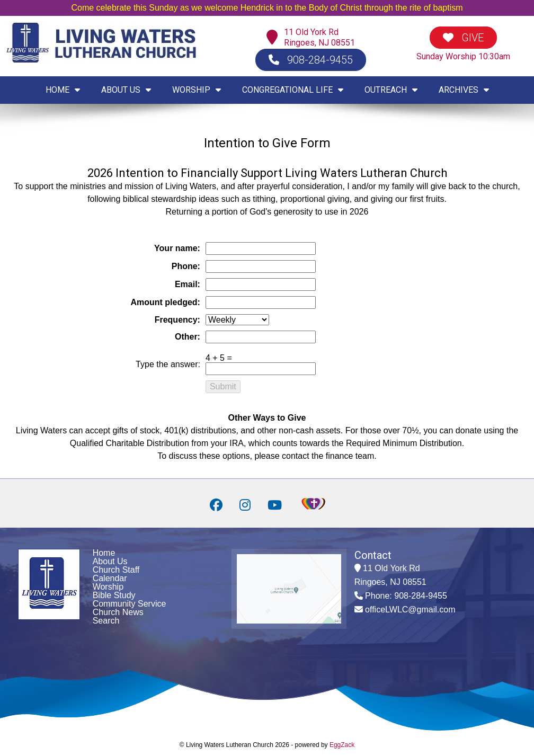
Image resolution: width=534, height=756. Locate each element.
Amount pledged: (165, 302)
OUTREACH (391, 90)
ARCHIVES (464, 90)
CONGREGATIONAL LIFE (293, 90)
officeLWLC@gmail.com (410, 610)
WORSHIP (197, 90)
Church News (118, 612)
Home (104, 553)
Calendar (110, 578)
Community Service (130, 604)
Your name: (177, 248)
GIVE (463, 38)
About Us (110, 561)
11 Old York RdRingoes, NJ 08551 (319, 37)
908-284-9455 (311, 60)
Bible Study (114, 595)
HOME (63, 90)
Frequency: (177, 320)
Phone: (186, 266)
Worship (108, 587)
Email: (188, 284)
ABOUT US (126, 90)
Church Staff (116, 570)
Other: (188, 337)
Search (106, 621)
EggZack (342, 745)
